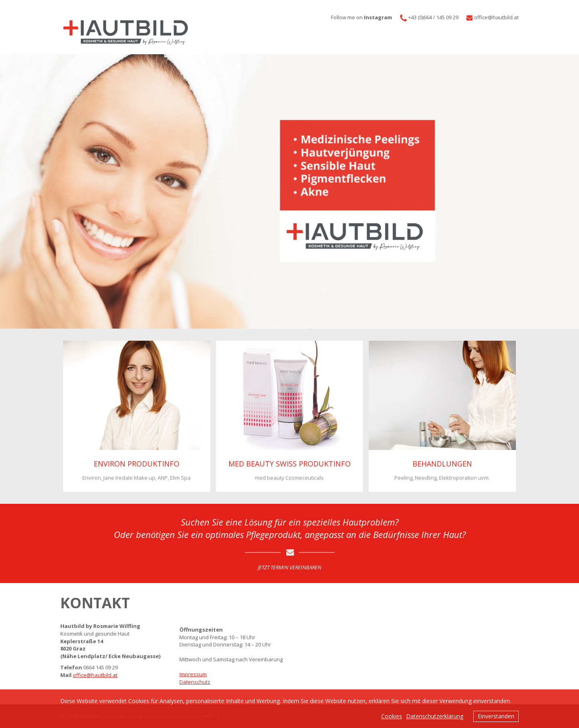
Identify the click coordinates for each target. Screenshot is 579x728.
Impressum (193, 674)
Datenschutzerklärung (435, 716)
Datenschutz (195, 682)
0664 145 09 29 (101, 667)
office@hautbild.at (95, 675)
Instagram (378, 17)
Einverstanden (496, 716)
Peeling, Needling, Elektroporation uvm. (442, 478)
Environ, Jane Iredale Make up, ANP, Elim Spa (137, 478)
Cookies (392, 716)
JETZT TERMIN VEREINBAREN (289, 567)
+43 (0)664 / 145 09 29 (433, 17)
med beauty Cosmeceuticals (289, 478)
